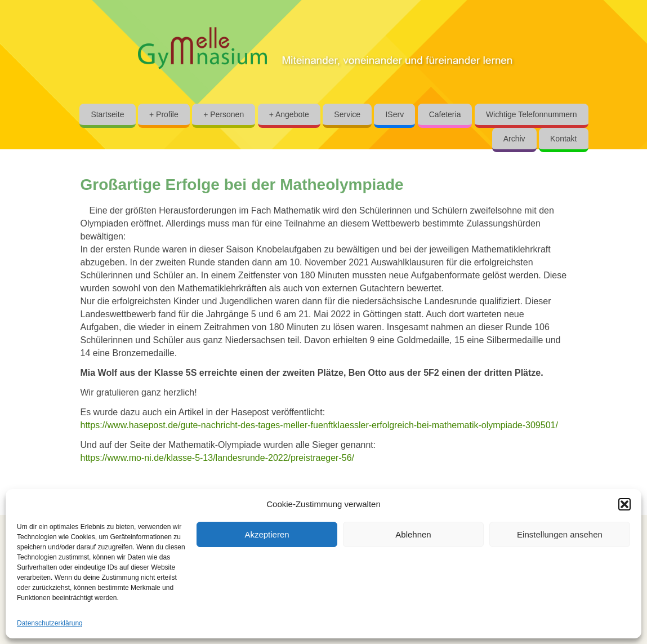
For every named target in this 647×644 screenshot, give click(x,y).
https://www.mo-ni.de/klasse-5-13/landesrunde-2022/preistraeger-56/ (217, 458)
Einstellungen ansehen (560, 534)
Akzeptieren (267, 534)
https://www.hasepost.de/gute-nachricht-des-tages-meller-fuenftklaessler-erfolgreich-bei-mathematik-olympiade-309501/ (319, 425)
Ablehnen (413, 534)
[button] (624, 504)
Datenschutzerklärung (50, 623)
